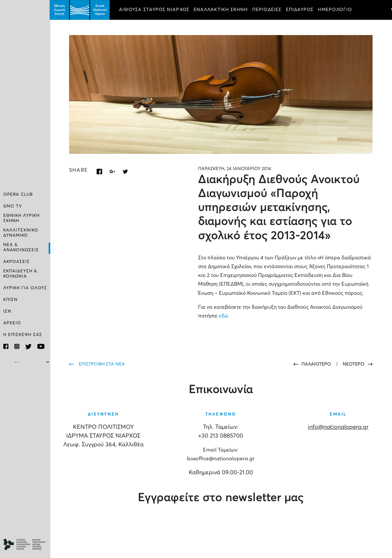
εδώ (224, 316)
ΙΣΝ (7, 311)
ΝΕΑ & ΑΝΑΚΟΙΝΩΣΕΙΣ (21, 248)
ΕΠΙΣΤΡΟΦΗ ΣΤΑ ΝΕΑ (102, 364)
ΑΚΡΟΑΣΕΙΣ (17, 262)
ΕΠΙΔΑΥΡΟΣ (301, 10)
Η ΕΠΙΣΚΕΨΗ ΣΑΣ (23, 335)
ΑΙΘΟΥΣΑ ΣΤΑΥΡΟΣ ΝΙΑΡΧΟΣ (155, 10)
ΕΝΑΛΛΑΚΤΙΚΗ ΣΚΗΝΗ (221, 10)
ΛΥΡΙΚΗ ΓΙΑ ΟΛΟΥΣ (25, 288)
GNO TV (13, 206)
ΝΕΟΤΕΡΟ (354, 364)
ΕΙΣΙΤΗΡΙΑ (132, 28)
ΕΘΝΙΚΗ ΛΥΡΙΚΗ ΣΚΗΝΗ (21, 218)
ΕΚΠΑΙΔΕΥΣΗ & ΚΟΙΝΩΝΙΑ (20, 274)
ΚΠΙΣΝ (10, 300)
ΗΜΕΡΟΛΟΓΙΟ (336, 10)
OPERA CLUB (18, 195)
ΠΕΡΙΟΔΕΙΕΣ (268, 10)
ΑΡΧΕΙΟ (12, 323)
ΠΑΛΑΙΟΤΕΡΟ (317, 364)
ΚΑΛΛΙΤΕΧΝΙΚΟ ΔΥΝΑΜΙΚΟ (21, 233)
